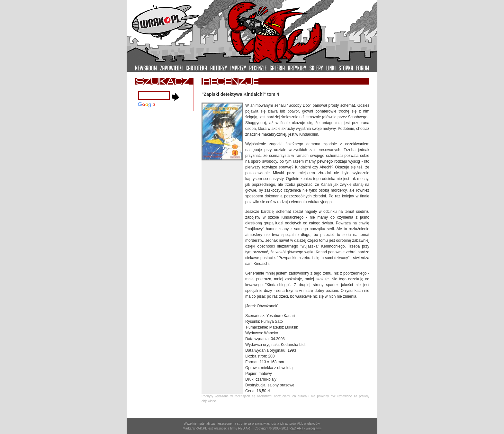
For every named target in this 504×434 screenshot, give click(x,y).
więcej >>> (314, 428)
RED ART (296, 428)
